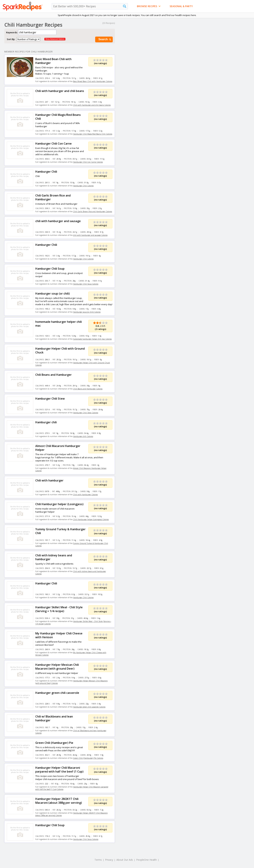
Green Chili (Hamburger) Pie (54, 743)
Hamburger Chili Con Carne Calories (88, 162)
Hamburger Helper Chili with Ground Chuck (60, 350)
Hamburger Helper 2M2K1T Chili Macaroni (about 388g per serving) (59, 801)
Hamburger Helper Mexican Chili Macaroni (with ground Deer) (57, 667)
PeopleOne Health (146, 860)
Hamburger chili (46, 422)
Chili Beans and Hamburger (53, 375)
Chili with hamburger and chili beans (60, 91)
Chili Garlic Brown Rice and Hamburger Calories (93, 211)
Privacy (109, 860)
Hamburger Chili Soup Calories (86, 284)
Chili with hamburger (49, 480)
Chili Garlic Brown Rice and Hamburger (53, 197)
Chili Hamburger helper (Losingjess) (59, 504)
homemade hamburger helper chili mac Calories (92, 339)
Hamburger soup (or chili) (53, 294)
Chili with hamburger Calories (85, 495)
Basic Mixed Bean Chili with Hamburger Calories (93, 81)
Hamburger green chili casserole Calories (89, 707)
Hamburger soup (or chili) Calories (87, 312)
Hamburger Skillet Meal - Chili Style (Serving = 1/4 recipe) (59, 609)
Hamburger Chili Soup (50, 269)
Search (105, 39)
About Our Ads (125, 860)
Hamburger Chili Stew (50, 399)
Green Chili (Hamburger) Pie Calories (88, 758)
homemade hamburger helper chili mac (59, 324)
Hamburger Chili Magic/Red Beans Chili (58, 117)
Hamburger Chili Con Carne (53, 144)
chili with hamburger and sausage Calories (90, 235)
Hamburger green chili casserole (57, 693)
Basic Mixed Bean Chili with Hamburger (53, 61)
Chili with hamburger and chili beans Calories (92, 105)
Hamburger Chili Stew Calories (86, 413)
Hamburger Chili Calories (83, 186)
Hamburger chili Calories (83, 436)
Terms (98, 860)
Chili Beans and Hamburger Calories (88, 389)
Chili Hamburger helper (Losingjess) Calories (91, 519)
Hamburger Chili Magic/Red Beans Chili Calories (93, 134)
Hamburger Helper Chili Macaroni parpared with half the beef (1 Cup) (59, 770)
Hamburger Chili (46, 172)
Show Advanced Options (55, 39)
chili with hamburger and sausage (58, 221)
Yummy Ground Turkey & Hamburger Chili (60, 531)
